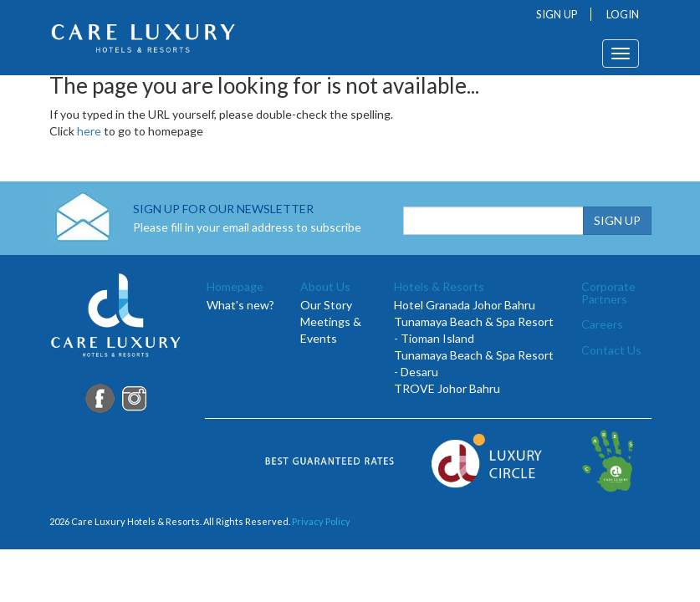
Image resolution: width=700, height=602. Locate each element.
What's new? (240, 305)
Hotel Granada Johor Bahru (465, 305)
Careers (602, 324)
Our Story (326, 305)
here (89, 131)
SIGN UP (557, 14)
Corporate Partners (608, 293)
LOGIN (623, 14)
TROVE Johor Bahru (447, 388)
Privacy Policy (321, 521)
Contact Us (611, 350)
